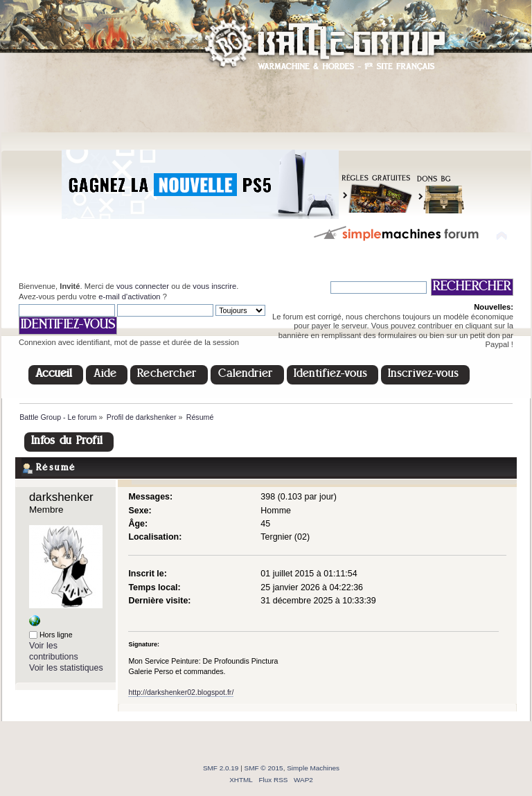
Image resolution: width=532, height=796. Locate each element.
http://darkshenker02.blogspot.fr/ (181, 692)
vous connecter (143, 286)
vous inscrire (214, 286)
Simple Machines (313, 768)
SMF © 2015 (264, 768)
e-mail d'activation (129, 297)
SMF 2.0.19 (221, 768)
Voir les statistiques (66, 668)
